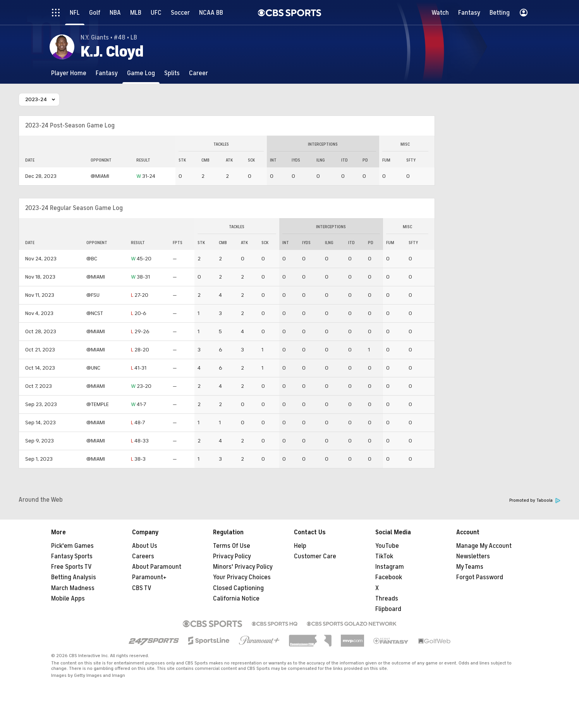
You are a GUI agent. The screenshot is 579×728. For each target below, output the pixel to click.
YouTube (387, 546)
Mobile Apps (68, 599)
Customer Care (315, 556)
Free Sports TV (71, 567)
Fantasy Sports (72, 556)
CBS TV (142, 588)
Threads (387, 599)
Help (300, 546)
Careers (143, 556)
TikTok (384, 556)
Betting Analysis (74, 577)
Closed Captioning (238, 588)
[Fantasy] (107, 73)
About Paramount (157, 567)
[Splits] (172, 73)
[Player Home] (69, 73)
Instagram (390, 567)
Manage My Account (484, 546)
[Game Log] (141, 73)
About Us (145, 546)
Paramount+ (149, 577)
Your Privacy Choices (242, 577)
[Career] (198, 73)
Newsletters (473, 556)
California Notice (236, 599)
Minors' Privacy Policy (243, 567)
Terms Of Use (232, 546)
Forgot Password (480, 577)
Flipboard (388, 609)
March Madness (73, 588)
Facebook (389, 577)
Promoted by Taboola (535, 500)
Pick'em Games (72, 546)
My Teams (470, 567)
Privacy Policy (232, 556)
